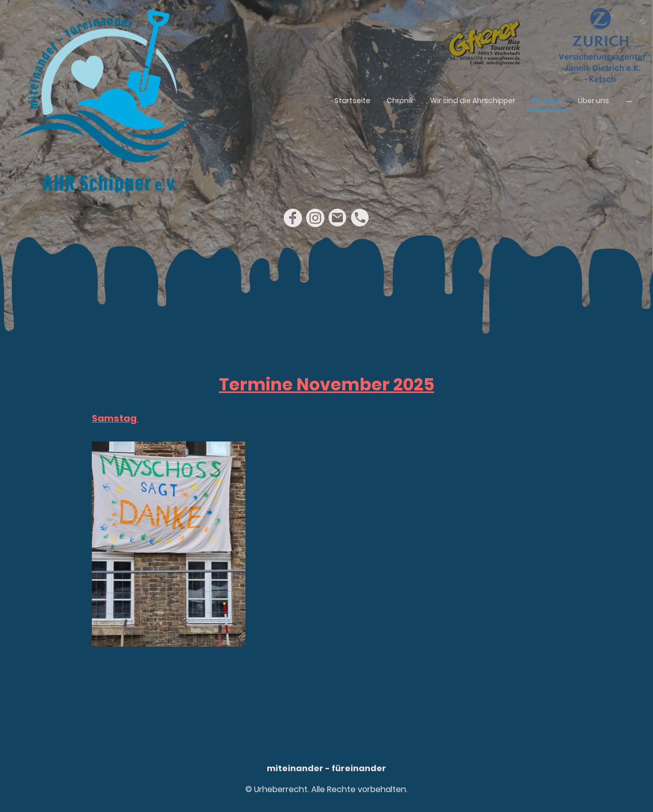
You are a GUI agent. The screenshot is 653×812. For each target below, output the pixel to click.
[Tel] (360, 218)
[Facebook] (293, 218)
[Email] (338, 218)
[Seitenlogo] (103, 101)
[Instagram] (315, 218)
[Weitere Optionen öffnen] (629, 101)
